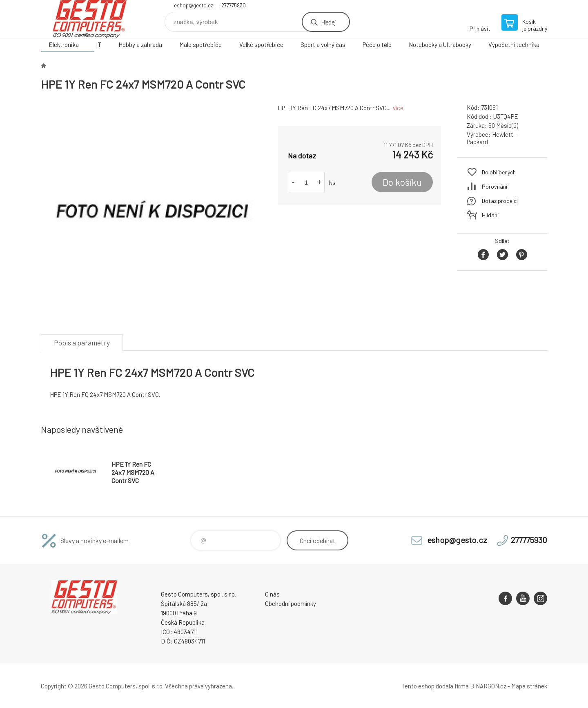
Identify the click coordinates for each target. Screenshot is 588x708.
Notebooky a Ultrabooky (440, 45)
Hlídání (490, 215)
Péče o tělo (377, 45)
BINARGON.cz (488, 686)
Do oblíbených (499, 172)
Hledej (328, 22)
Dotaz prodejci (500, 201)
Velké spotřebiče (261, 45)
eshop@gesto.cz (194, 5)
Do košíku (402, 182)
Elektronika (64, 45)
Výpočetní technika (514, 45)
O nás (272, 594)
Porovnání (494, 186)
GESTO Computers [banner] (90, 19)
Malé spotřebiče (200, 45)
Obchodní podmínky (291, 603)
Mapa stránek (529, 686)
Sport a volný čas (323, 45)
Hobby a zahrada (140, 45)
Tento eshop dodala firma (435, 686)
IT (99, 45)
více (398, 108)
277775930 (234, 5)
